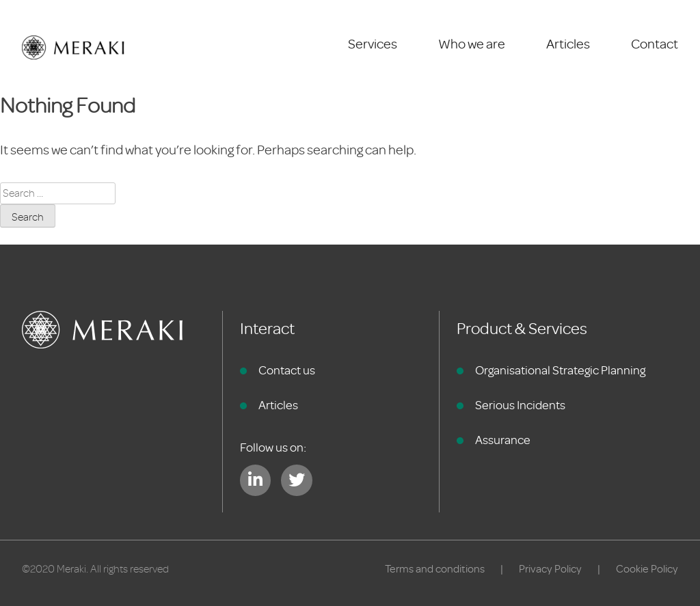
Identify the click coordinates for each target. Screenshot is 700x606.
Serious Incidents (520, 405)
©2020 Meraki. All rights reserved (95, 569)
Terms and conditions (435, 569)
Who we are (472, 44)
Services (373, 44)
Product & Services (522, 329)
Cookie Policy (647, 569)
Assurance (503, 440)
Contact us (287, 370)
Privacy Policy (550, 569)
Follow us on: (273, 447)
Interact (267, 329)
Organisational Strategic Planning (560, 370)
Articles (568, 44)
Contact (655, 44)
